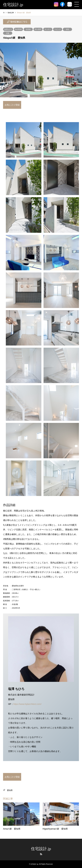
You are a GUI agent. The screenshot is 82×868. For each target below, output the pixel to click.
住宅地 (28, 29)
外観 (8, 33)
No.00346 (18, 29)
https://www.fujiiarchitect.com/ (27, 704)
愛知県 (10, 790)
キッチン (48, 29)
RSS (41, 854)
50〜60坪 (38, 29)
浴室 (67, 29)
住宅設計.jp (41, 849)
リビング (58, 29)
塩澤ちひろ (8, 29)
